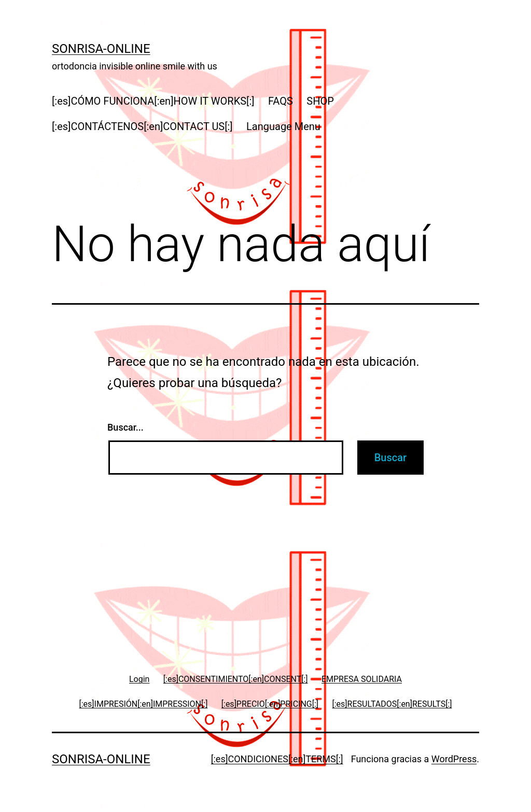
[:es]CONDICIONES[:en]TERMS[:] (277, 759)
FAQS (281, 101)
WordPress (454, 759)
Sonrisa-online (101, 49)
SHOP (320, 101)
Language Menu (283, 126)
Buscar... (125, 427)
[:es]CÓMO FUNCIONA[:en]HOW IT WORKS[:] (153, 101)
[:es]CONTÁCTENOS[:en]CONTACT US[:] (142, 126)
